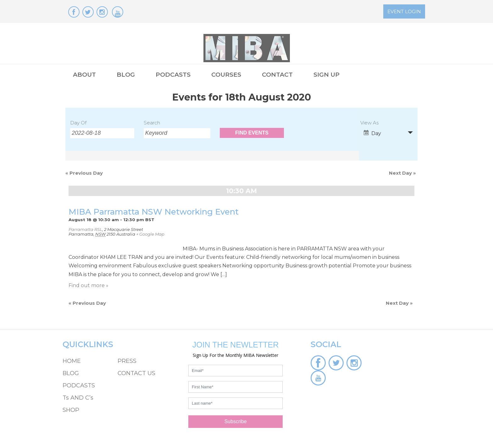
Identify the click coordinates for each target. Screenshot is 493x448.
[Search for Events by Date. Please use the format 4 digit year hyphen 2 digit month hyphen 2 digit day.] (102, 133)
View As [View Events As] (369, 123)
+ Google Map (150, 234)
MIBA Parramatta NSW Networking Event (154, 212)
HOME (72, 361)
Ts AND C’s (78, 398)
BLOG (126, 75)
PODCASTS (173, 75)
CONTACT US (136, 373)
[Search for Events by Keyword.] (177, 133)
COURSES (226, 75)
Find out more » (89, 285)
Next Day (402, 173)
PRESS (127, 361)
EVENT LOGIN (404, 11)
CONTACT (277, 75)
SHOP (71, 410)
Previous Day (84, 173)
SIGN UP (327, 75)
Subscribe (235, 421)
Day (372, 133)
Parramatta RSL (85, 229)
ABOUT (84, 75)
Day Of (78, 123)
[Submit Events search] (252, 133)
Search (152, 123)
